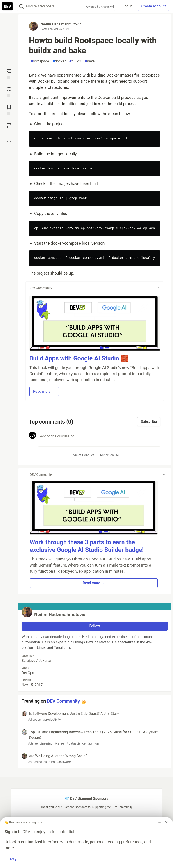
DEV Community (64, 701)
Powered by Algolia (99, 7)
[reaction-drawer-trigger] (9, 74)
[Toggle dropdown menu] (157, 288)
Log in (127, 6)
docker (59, 61)
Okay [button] (12, 859)
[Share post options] (9, 142)
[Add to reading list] (9, 110)
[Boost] (9, 125)
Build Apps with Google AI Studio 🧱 (79, 358)
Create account (154, 6)
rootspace (40, 61)
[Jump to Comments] (9, 92)
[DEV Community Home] (7, 6)
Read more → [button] (44, 391)
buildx (75, 61)
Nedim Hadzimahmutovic (61, 24)
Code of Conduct (82, 455)
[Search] (21, 6)
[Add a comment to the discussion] (99, 439)
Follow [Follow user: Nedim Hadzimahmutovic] (95, 626)
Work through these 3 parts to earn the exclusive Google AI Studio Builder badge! (87, 546)
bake (90, 61)
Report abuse (110, 455)
